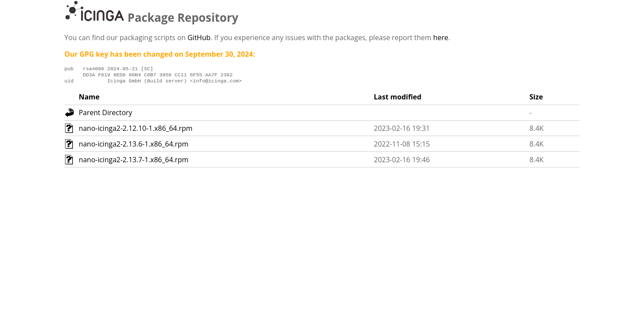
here (441, 38)
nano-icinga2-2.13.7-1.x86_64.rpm (134, 162)
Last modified (398, 99)
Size (536, 99)
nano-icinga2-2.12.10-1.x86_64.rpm (135, 131)
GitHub (199, 38)
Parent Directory (105, 115)
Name (89, 99)
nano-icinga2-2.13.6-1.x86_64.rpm (134, 147)
